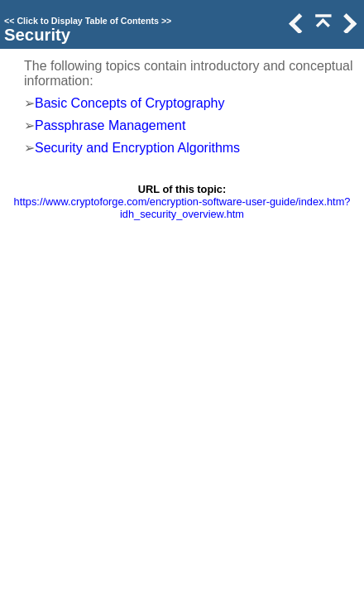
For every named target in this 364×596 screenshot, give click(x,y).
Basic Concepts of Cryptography (129, 103)
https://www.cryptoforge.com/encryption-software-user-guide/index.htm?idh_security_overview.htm (182, 208)
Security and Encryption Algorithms (137, 148)
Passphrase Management (110, 125)
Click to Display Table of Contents (88, 21)
